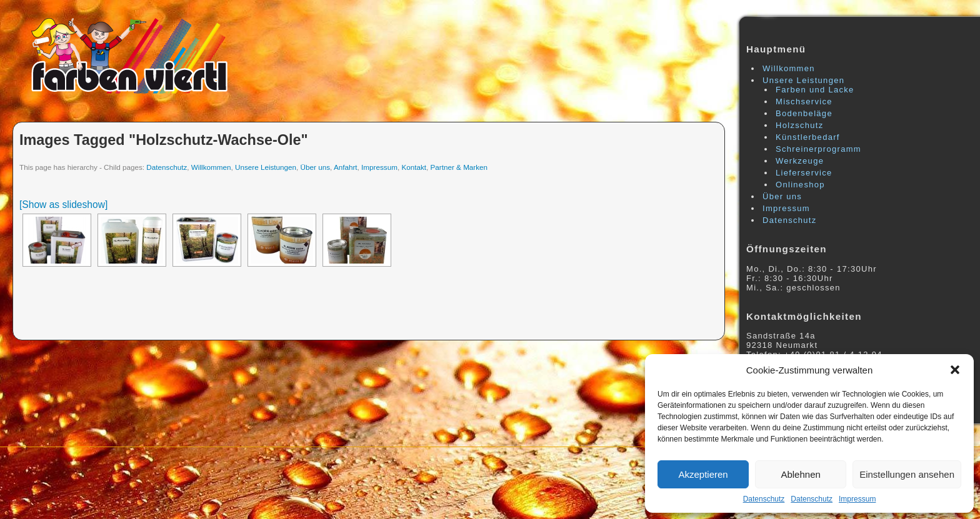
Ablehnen (800, 474)
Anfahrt (346, 167)
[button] (955, 370)
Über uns (315, 167)
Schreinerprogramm (818, 149)
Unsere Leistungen (266, 167)
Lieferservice (804, 173)
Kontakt (414, 167)
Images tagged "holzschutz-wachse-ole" (163, 140)
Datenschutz (764, 499)
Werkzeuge (800, 161)
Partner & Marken (459, 167)
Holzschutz (800, 125)
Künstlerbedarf (808, 137)
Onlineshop (800, 185)
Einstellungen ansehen (907, 474)
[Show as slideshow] (63, 205)
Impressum (857, 499)
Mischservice (804, 101)
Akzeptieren (703, 474)
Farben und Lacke (815, 90)
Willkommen (211, 167)
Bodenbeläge (804, 113)
